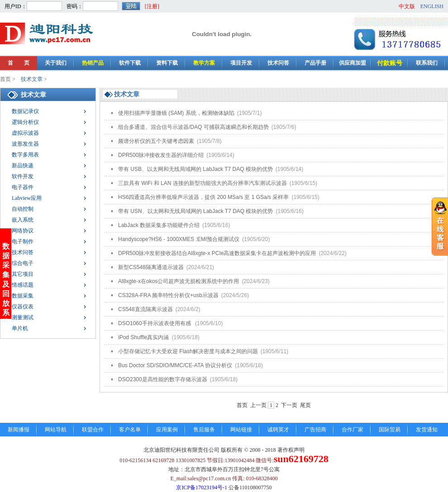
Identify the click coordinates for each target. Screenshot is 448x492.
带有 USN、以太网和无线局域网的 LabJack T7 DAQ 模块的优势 (211, 211)
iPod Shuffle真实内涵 (159, 337)
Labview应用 (27, 198)
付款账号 (390, 63)
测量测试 (23, 317)
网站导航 (56, 430)
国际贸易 (390, 430)
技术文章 (32, 79)
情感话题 (23, 285)
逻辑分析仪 (25, 122)
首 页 (19, 63)
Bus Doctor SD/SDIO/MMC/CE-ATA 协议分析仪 (191, 365)
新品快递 (23, 166)
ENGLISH (432, 6)
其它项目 (23, 274)
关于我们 (56, 63)
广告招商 (315, 430)
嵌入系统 (23, 220)
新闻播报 (19, 430)
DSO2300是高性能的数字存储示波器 (178, 379)
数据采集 (23, 296)
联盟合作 (93, 430)
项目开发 (241, 63)
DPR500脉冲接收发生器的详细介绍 (176, 155)
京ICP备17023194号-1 (202, 487)
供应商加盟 (353, 63)
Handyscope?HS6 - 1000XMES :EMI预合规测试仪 (194, 239)
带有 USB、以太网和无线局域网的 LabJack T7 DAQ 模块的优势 (211, 169)
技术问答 (278, 63)
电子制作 (23, 241)
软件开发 (23, 176)
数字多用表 (25, 155)
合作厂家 (353, 430)
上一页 (258, 405)
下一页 (289, 405)
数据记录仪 (25, 111)
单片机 (20, 328)
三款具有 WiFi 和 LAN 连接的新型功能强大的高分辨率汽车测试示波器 (218, 183)
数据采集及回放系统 (6, 271)
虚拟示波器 (25, 133)
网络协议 (23, 231)
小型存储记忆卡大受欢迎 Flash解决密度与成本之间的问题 (203, 351)
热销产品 (93, 63)
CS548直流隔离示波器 (159, 309)
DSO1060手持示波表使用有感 (170, 323)
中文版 (407, 6)
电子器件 (23, 187)
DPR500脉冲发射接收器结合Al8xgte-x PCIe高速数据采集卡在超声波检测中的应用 (232, 253)
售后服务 (204, 430)
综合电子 (23, 263)
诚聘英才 (278, 430)
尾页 (305, 405)
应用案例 (167, 430)
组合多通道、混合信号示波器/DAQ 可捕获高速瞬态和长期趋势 (207, 127)
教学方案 (204, 63)
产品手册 (315, 63)
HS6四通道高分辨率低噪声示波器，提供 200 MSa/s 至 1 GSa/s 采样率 (219, 197)
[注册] (152, 6)
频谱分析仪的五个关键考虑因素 (170, 141)
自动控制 (23, 209)
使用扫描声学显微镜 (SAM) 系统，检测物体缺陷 (190, 113)
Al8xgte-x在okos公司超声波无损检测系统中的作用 (194, 281)
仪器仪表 (23, 307)
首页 (5, 79)
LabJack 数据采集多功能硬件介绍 (174, 225)
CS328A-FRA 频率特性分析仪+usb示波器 (183, 295)
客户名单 (130, 430)
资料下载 (167, 63)
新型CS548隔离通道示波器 (166, 267)
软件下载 (130, 63)
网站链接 (241, 430)
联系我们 (427, 63)
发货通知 (427, 430)
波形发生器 (25, 144)
